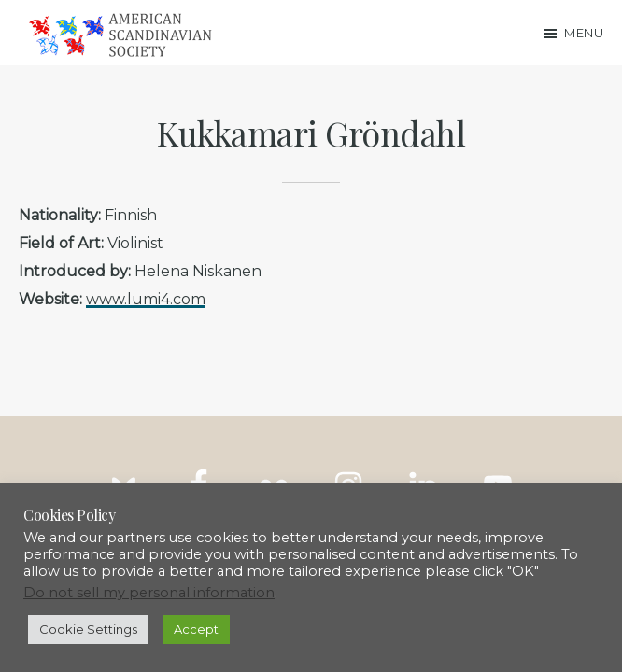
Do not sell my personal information (149, 593)
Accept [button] (196, 629)
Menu (584, 33)
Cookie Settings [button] (88, 629)
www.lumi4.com (146, 299)
